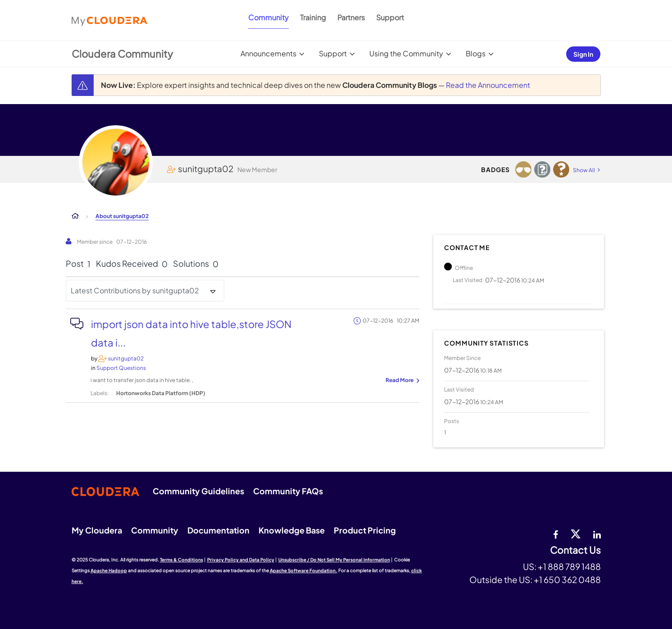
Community (268, 17)
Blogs (476, 53)
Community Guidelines (198, 491)
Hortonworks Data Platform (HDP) (161, 393)
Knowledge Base (292, 530)
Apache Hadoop (109, 570)
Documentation (218, 530)
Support (390, 17)
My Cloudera (97, 530)
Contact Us (575, 550)
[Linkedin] (597, 533)
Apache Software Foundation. (304, 570)
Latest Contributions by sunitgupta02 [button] (135, 290)
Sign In (583, 54)
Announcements (268, 53)
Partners (351, 17)
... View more (401, 381)
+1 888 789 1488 (569, 566)
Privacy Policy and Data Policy (241, 560)
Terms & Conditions (182, 560)
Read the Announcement (488, 85)
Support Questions (121, 368)
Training (313, 17)
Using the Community (406, 53)
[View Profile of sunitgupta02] (126, 358)
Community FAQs (288, 491)
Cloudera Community (122, 54)
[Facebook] (556, 533)
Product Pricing (365, 530)
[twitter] (576, 533)
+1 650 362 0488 (567, 579)
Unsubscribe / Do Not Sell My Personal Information (334, 560)
